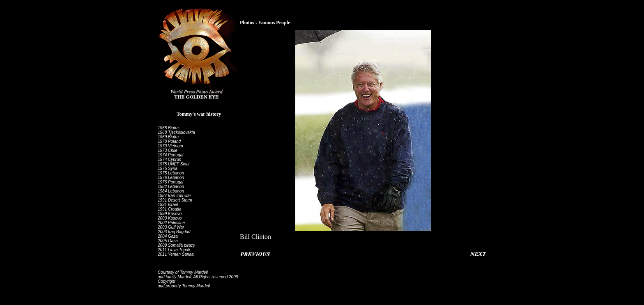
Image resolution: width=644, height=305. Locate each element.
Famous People (274, 23)
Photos (247, 23)
